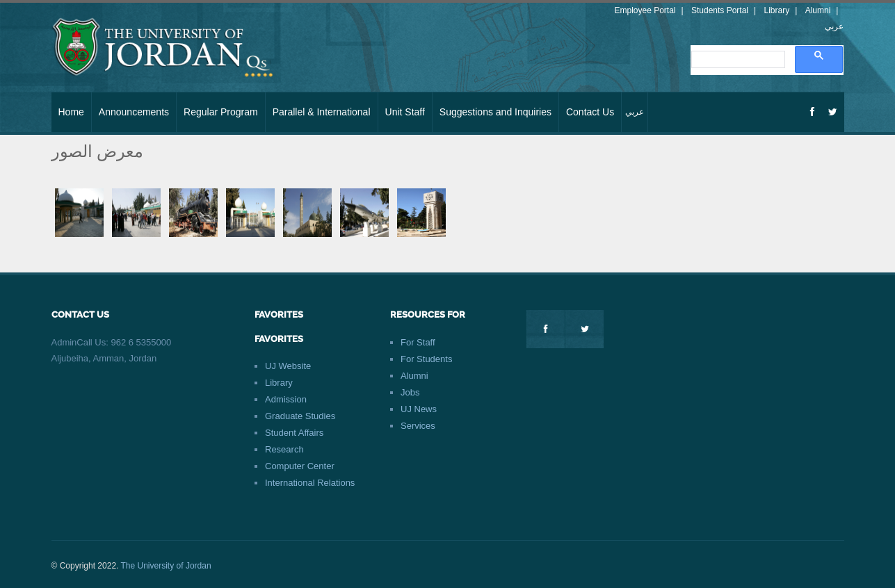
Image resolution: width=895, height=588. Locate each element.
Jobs (410, 392)
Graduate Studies (300, 416)
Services (418, 426)
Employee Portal (645, 10)
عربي (834, 26)
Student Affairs (294, 433)
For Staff (418, 342)
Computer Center (300, 466)
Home (71, 112)
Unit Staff (405, 112)
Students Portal (720, 10)
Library (777, 10)
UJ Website (288, 366)
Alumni (818, 10)
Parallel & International (322, 112)
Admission (286, 399)
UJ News (419, 409)
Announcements (134, 112)
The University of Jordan (166, 566)
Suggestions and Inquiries (495, 112)
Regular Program (221, 112)
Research (284, 449)
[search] (737, 59)
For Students (426, 359)
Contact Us (590, 112)
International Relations (310, 483)
